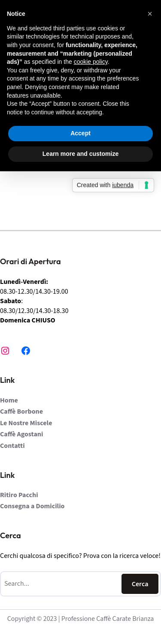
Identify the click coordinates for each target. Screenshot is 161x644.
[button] (150, 14)
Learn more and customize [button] (80, 154)
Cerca (140, 584)
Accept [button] (80, 133)
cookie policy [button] (91, 62)
